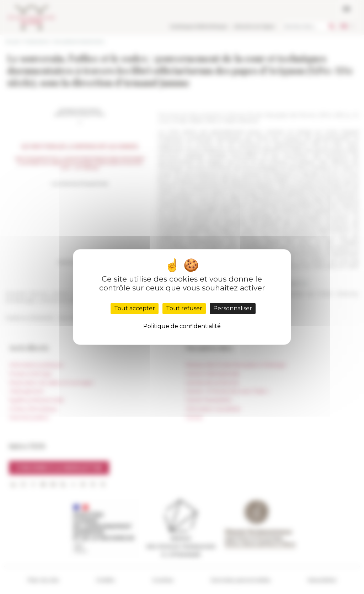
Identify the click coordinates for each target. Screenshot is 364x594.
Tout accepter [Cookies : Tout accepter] (135, 308)
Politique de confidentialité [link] (182, 326)
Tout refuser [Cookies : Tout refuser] (184, 308)
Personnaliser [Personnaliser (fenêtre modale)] (233, 308)
